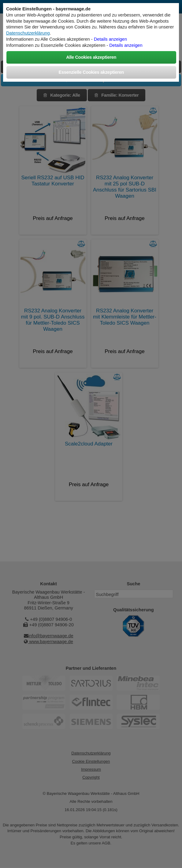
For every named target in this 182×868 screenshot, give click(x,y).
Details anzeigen (110, 39)
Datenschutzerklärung (28, 33)
